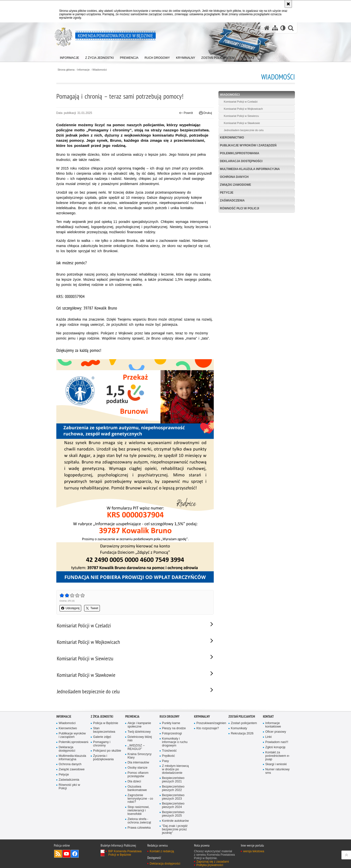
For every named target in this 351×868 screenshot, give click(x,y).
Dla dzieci (134, 782)
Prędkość (169, 756)
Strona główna (66, 70)
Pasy (166, 761)
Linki (269, 737)
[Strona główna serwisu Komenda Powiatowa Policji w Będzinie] (267, 28)
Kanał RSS (58, 854)
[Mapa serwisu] (275, 28)
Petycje (227, 193)
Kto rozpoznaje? (208, 728)
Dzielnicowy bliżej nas (140, 739)
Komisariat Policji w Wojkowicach (243, 109)
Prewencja (132, 717)
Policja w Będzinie (106, 723)
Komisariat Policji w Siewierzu (241, 116)
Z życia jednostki (102, 717)
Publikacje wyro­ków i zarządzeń (248, 145)
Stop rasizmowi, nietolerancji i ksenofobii (139, 811)
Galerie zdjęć (102, 737)
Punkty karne (171, 723)
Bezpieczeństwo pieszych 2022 (173, 788)
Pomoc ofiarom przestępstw (138, 775)
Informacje (83, 70)
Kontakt (268, 717)
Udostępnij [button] (70, 608)
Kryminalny (202, 717)
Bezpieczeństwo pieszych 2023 (173, 797)
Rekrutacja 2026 (242, 734)
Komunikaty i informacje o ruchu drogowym (175, 742)
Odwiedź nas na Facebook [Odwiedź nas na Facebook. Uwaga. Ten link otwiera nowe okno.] (75, 854)
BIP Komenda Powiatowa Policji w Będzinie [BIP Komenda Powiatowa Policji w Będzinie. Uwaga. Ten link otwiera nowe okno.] (125, 853)
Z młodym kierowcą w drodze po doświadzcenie (175, 769)
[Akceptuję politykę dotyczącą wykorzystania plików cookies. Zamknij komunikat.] (288, 4)
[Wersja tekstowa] (283, 28)
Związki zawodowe (236, 185)
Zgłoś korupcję (275, 747)
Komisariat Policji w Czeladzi (241, 102)
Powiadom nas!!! (277, 742)
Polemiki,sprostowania (240, 153)
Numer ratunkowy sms (278, 771)
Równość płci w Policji (239, 208)
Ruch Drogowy (169, 717)
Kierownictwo (232, 138)
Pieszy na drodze (174, 728)
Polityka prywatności (210, 865)
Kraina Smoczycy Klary (140, 756)
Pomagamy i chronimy (102, 744)
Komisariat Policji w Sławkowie (242, 123)
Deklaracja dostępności (241, 161)
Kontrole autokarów (175, 821)
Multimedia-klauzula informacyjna (250, 169)
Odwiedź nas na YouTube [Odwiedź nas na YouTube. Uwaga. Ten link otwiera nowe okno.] (66, 854)
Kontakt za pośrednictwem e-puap (278, 756)
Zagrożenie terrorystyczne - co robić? (140, 799)
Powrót (186, 113)
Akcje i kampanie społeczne (139, 725)
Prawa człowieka (139, 828)
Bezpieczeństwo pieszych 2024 (173, 805)
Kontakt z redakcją (162, 851)
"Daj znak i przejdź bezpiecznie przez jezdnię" (175, 829)
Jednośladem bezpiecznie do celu (244, 130)
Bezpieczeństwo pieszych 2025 (173, 814)
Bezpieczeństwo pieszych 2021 (173, 780)
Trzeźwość (169, 751)
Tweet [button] (92, 608)
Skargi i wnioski (276, 764)
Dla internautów (138, 763)
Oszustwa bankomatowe (137, 788)
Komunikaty (239, 728)
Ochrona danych (234, 177)
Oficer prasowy (276, 732)
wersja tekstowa (254, 851)
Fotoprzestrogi (172, 734)
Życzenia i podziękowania (104, 758)
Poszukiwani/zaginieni (211, 723)
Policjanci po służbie (107, 751)
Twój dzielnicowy (139, 732)
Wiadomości (100, 70)
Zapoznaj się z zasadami (213, 862)
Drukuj (206, 113)
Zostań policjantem (242, 717)
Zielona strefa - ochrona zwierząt (139, 821)
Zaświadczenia (232, 201)
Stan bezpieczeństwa (104, 730)
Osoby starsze (138, 768)
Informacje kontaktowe (273, 725)
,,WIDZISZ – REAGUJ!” (136, 747)
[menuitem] (70, 57)
